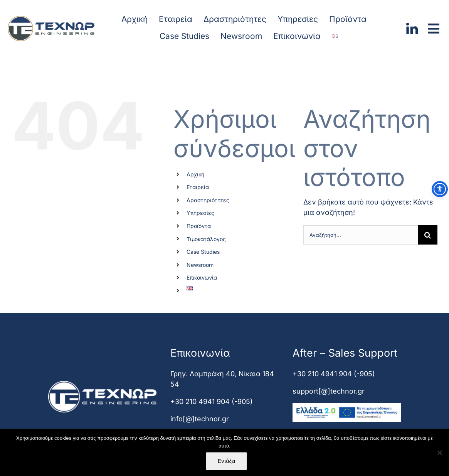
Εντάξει (226, 461)
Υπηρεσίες (200, 213)
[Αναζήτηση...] (361, 235)
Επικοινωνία (202, 277)
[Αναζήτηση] (428, 235)
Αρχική (195, 174)
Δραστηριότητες (208, 200)
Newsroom (200, 265)
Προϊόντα (199, 226)
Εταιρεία (198, 187)
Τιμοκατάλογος (206, 239)
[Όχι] (439, 453)
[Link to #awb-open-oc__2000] (434, 28)
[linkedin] (412, 26)
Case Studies (203, 252)
